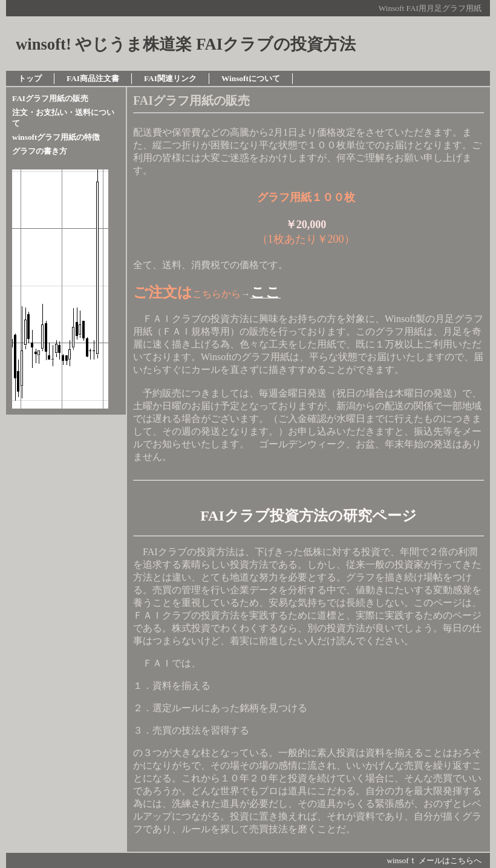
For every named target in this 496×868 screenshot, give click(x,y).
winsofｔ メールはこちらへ (434, 860)
